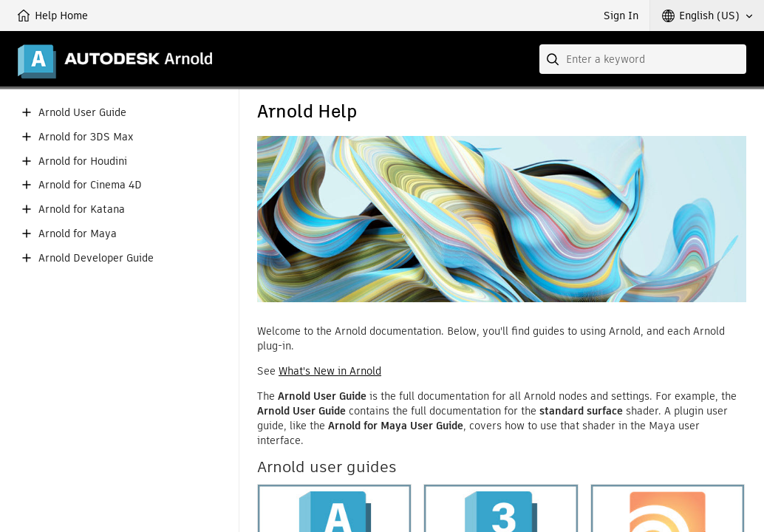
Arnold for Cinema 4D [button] (90, 185)
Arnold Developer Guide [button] (96, 258)
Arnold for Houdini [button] (83, 161)
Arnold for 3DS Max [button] (86, 137)
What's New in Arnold (330, 371)
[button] (707, 16)
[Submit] (554, 59)
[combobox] (643, 59)
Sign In (621, 16)
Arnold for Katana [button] (82, 209)
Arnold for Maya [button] (78, 234)
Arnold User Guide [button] (82, 113)
